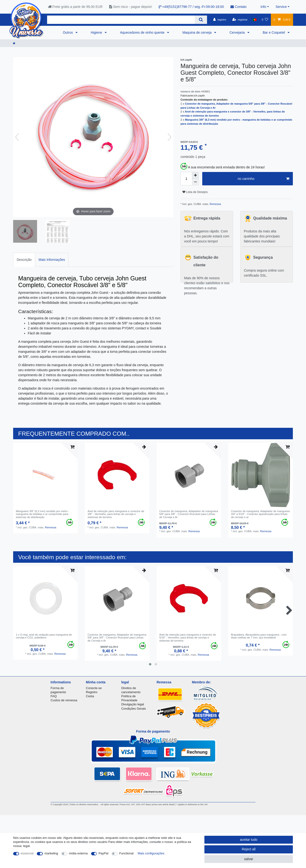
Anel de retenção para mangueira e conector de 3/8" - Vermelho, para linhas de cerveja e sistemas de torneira (116, 514)
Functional (126, 853)
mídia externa (78, 853)
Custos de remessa (64, 700)
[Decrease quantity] (195, 182)
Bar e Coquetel (274, 32)
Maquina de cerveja (197, 32)
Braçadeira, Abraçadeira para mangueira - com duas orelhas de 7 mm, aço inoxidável (259, 636)
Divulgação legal (133, 704)
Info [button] (263, 7)
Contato (238, 7)
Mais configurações (151, 853)
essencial (27, 853)
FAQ (54, 696)
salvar (249, 859)
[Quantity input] (186, 179)
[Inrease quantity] (195, 175)
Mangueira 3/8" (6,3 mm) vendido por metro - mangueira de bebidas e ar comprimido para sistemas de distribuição (42, 514)
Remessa (215, 204)
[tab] (24, 260)
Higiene (97, 32)
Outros (68, 32)
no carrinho (263, 179)
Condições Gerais (134, 709)
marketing (51, 853)
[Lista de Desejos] (265, 20)
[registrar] (240, 20)
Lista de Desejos (195, 192)
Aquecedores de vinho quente (143, 32)
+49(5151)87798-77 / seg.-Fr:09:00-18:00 (191, 7)
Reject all (249, 849)
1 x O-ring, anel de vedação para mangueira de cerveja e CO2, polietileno (44, 636)
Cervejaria (238, 32)
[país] (255, 20)
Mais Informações (52, 260)
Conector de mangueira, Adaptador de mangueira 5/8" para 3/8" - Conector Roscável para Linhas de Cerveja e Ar (189, 514)
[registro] (220, 20)
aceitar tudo (249, 840)
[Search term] (121, 20)
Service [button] (281, 7)
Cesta (90, 696)
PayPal (103, 853)
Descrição (24, 260)
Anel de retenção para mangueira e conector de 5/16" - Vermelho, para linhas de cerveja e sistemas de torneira (188, 638)
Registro (92, 692)
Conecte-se (94, 688)
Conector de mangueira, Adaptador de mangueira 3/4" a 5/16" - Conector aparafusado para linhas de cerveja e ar (260, 514)
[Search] (201, 20)
